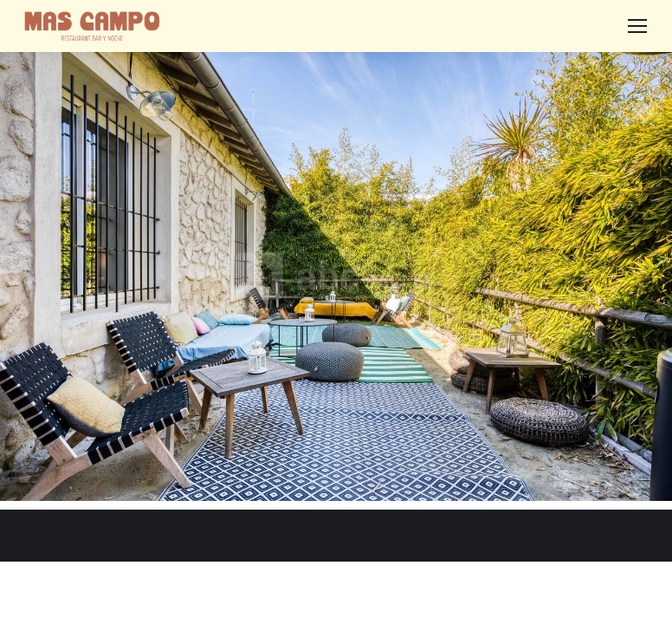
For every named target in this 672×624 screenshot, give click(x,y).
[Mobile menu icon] (637, 26)
